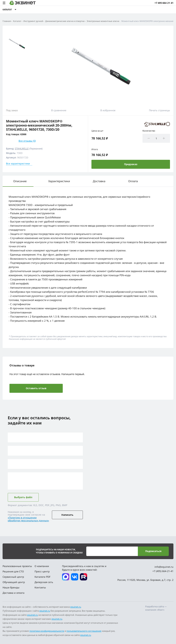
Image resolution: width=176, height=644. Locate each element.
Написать (67, 515)
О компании (42, 566)
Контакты (40, 587)
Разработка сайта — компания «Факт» (156, 608)
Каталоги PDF (42, 577)
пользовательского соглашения (84, 631)
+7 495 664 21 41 (164, 3)
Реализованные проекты (17, 566)
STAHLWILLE (22, 149)
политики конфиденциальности (47, 631)
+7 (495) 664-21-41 (163, 571)
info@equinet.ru (164, 567)
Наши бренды (11, 587)
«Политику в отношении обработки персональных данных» (28, 519)
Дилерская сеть (44, 582)
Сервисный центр (13, 577)
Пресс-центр (42, 571)
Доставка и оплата (13, 593)
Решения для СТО (13, 571)
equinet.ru (76, 607)
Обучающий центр (14, 582)
